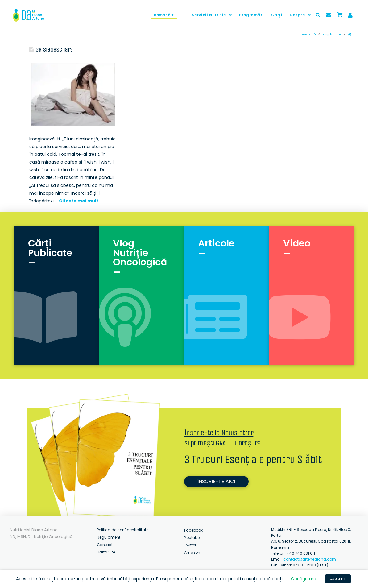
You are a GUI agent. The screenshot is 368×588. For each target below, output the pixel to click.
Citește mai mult (79, 201)
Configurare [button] (304, 579)
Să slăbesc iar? (54, 50)
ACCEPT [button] (338, 579)
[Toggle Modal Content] (318, 15)
